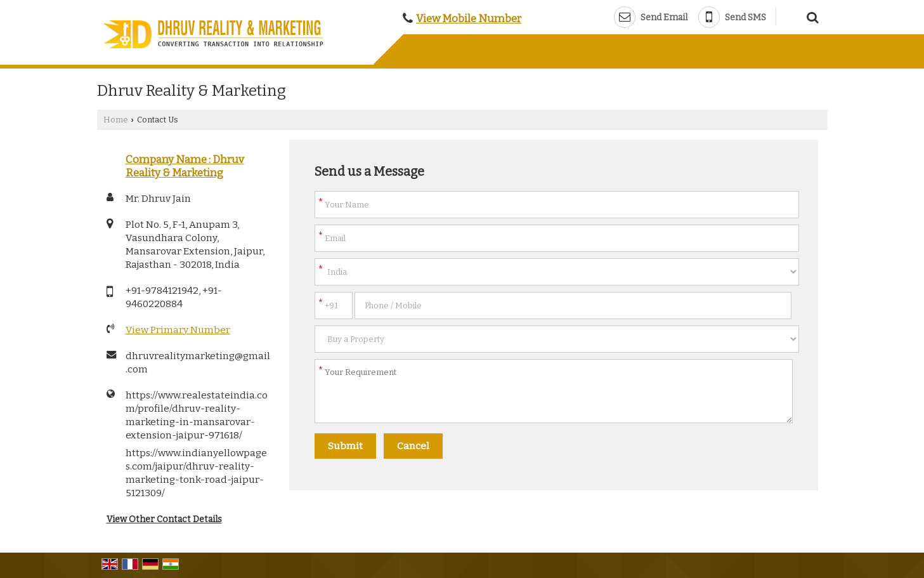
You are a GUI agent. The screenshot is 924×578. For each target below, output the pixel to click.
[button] (469, 18)
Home (116, 120)
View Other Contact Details (164, 519)
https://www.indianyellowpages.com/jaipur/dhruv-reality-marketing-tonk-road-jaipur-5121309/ (196, 473)
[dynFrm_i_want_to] (557, 339)
